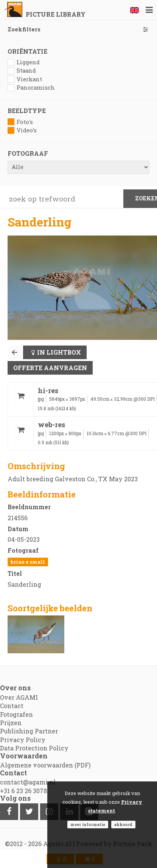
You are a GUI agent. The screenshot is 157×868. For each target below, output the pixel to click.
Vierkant (25, 79)
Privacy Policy (23, 740)
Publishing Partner (29, 731)
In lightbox (59, 352)
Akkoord (123, 825)
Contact (12, 706)
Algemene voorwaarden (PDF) (45, 765)
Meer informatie (88, 825)
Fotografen (16, 714)
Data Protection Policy (34, 748)
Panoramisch (31, 88)
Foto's (20, 122)
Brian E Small (28, 562)
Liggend (24, 62)
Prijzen (11, 723)
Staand (22, 71)
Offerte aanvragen (50, 368)
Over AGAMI (19, 697)
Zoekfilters (78, 29)
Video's (22, 130)
